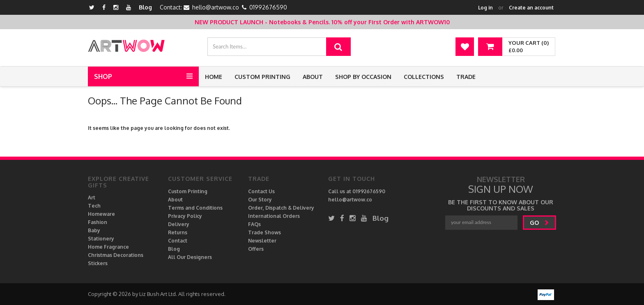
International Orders (274, 216)
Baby (94, 230)
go (539, 223)
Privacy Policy (185, 216)
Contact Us (261, 191)
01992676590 (268, 7)
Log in (485, 8)
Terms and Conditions (195, 208)
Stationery (101, 239)
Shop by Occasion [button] (363, 77)
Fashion (98, 222)
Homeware (101, 214)
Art (92, 198)
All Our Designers (190, 257)
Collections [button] (424, 77)
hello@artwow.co (216, 7)
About (313, 77)
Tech (94, 206)
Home (214, 77)
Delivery (179, 224)
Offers (256, 249)
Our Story (260, 200)
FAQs (254, 224)
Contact (178, 241)
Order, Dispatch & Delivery (281, 208)
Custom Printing (262, 77)
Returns (178, 232)
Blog (145, 7)
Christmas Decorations (116, 255)
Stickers (98, 263)
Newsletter (262, 241)
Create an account (531, 8)
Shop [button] (103, 76)
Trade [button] (466, 77)
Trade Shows (264, 232)
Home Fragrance (108, 247)
